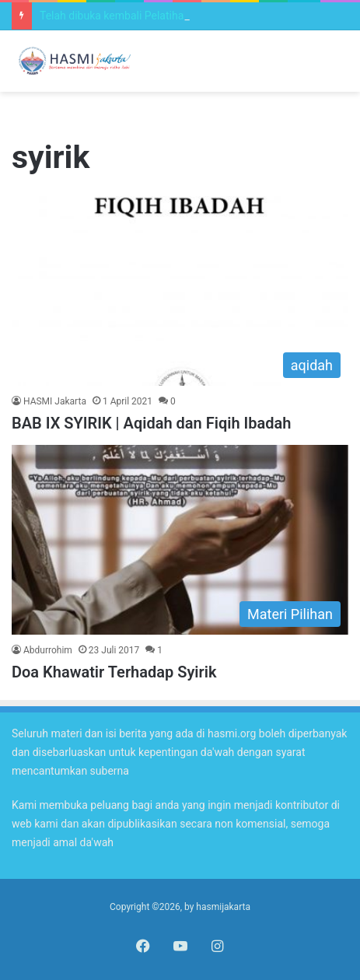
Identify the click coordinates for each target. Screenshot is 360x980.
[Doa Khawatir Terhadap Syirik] (180, 540)
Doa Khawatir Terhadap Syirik (114, 672)
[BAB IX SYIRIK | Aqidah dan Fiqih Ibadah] (180, 291)
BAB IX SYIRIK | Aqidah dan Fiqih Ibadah (151, 423)
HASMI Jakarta (55, 401)
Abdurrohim (48, 650)
